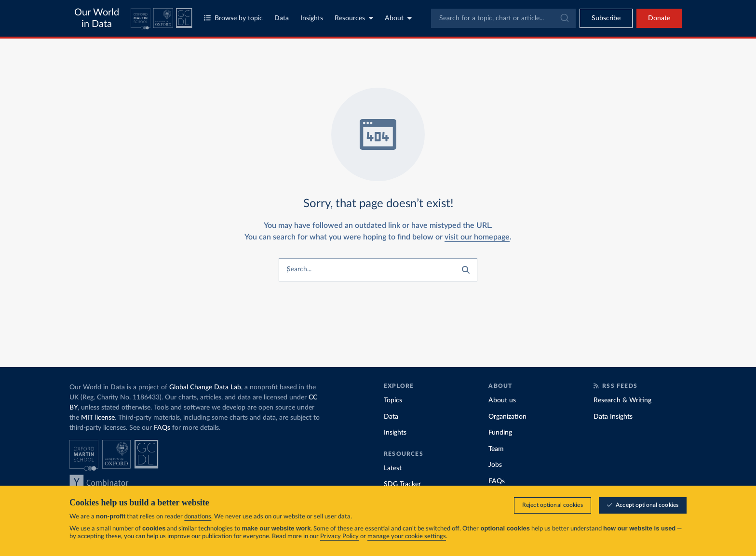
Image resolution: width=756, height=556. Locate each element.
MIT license (98, 418)
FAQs (162, 428)
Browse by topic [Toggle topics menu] (233, 18)
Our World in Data (97, 18)
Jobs (495, 465)
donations (198, 517)
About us (502, 400)
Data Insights (613, 417)
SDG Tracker (402, 484)
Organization (507, 417)
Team (496, 449)
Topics (393, 400)
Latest (393, 468)
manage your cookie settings (407, 536)
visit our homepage (477, 237)
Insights (312, 18)
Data (282, 18)
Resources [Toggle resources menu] (354, 18)
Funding (500, 433)
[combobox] (503, 18)
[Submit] (564, 18)
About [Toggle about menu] (398, 18)
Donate (659, 18)
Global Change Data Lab (205, 387)
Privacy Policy (339, 536)
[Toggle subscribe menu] (606, 18)
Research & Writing (622, 400)
